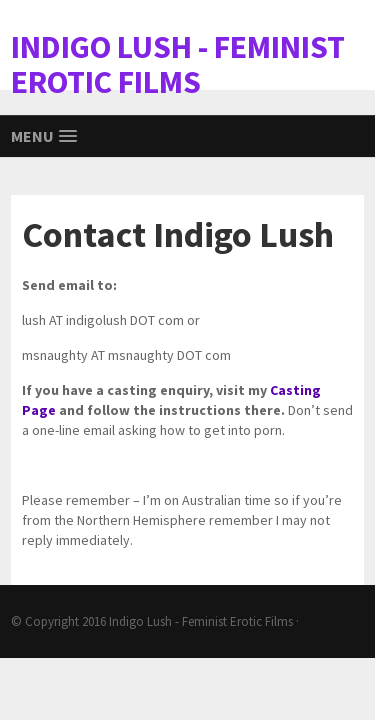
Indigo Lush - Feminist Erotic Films (201, 621)
